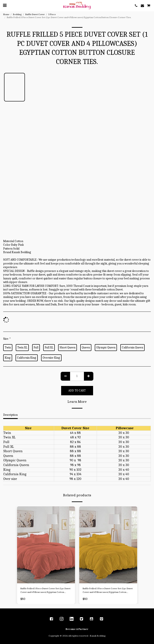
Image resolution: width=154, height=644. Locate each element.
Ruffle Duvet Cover (35, 14)
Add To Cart (77, 391)
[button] (5, 5)
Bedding (17, 14)
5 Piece (52, 14)
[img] (46, 545)
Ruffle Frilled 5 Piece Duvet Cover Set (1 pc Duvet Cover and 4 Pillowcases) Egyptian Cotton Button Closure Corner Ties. (45, 591)
